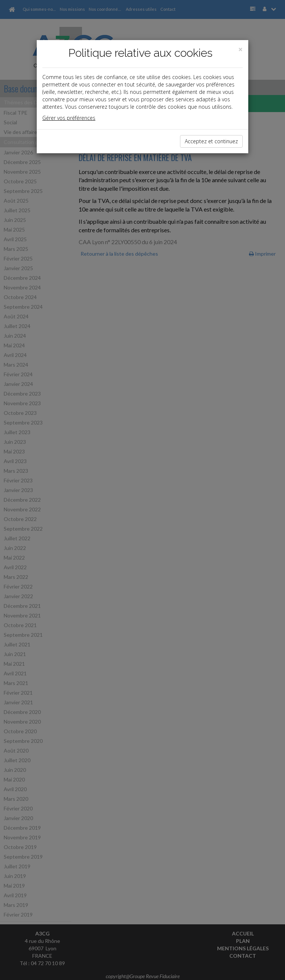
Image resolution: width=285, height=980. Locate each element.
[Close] (240, 50)
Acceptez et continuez (211, 141)
